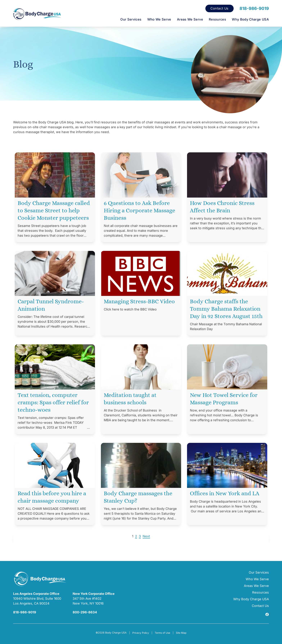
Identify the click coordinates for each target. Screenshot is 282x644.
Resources (217, 19)
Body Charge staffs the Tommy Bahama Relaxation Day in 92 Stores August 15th (226, 309)
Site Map (181, 633)
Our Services (131, 19)
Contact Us (220, 8)
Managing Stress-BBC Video (139, 301)
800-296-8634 (85, 612)
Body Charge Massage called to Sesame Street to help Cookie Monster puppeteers (54, 210)
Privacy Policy (141, 633)
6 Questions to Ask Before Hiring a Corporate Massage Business (139, 210)
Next (146, 536)
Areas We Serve (190, 19)
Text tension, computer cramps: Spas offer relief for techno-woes (53, 402)
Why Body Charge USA (250, 19)
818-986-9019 (254, 9)
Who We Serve (159, 19)
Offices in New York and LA (225, 493)
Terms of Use (162, 633)
